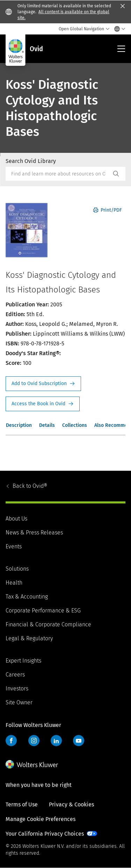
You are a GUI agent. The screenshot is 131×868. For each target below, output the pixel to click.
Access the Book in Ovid (43, 404)
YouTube (79, 741)
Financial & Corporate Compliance (48, 624)
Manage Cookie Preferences (41, 819)
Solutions (17, 569)
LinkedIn (56, 741)
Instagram (34, 741)
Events (14, 546)
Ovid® (30, 486)
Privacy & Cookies (71, 804)
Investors (17, 689)
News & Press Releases (34, 533)
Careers (15, 675)
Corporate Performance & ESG (43, 611)
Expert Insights (23, 661)
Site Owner (19, 702)
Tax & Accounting (27, 597)
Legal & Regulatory (29, 638)
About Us (16, 519)
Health (14, 583)
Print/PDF (108, 210)
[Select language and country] (118, 29)
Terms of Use (22, 804)
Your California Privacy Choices (45, 834)
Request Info (43, 384)
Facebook (11, 741)
